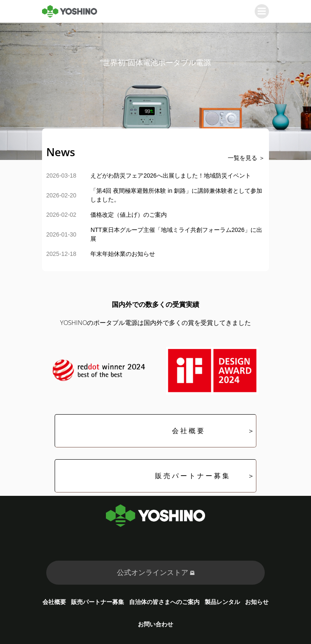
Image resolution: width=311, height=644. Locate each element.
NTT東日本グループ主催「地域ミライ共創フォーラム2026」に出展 (176, 234)
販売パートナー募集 (98, 602)
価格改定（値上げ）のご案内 (129, 215)
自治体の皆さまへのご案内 (164, 602)
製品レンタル (222, 602)
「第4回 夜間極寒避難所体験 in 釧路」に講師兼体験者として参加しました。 (176, 195)
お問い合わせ (155, 624)
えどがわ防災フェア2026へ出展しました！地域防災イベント (170, 176)
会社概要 (54, 602)
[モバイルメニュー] (262, 11)
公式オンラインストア (156, 572)
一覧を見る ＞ (246, 158)
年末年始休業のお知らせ (123, 254)
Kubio (257, 638)
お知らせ (257, 602)
